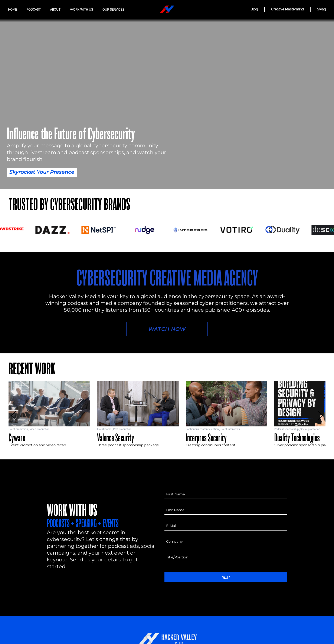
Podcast (34, 10)
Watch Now (167, 329)
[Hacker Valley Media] (167, 9)
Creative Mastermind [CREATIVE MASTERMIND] (287, 9)
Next (226, 577)
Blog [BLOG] (254, 9)
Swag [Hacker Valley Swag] (321, 9)
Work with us (81, 10)
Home (13, 10)
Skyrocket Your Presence (42, 172)
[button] (14, 416)
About (55, 10)
